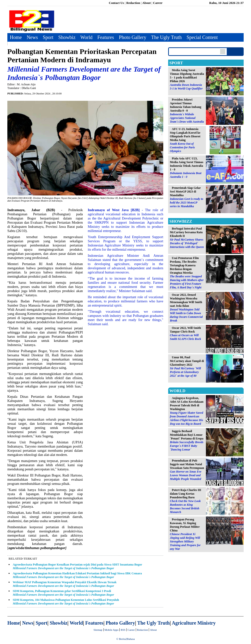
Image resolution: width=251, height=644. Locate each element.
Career (158, 3)
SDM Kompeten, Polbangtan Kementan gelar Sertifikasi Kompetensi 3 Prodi (63, 593)
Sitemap (98, 630)
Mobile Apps (111, 630)
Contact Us (116, 3)
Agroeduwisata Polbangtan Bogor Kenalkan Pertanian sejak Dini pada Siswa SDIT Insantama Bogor (77, 566)
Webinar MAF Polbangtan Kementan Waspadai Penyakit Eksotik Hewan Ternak (65, 584)
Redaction (133, 3)
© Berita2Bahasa (125, 639)
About (146, 3)
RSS (123, 630)
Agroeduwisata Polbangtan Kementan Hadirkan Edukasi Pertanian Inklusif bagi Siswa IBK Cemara (77, 575)
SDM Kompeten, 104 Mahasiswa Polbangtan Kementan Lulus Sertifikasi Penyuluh (66, 602)
